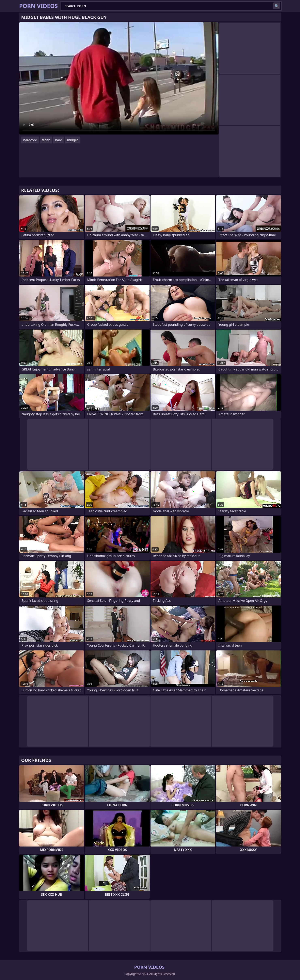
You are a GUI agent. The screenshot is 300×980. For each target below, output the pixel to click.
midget (73, 140)
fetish (46, 140)
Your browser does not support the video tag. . (119, 78)
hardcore (30, 140)
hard (59, 140)
